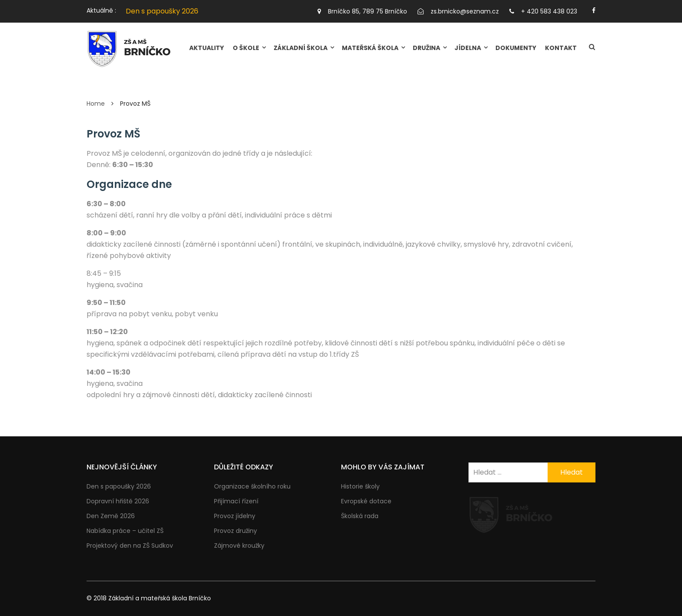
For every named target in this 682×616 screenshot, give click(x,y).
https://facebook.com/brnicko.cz (594, 10)
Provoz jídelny (235, 516)
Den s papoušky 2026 (162, 11)
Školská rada (360, 516)
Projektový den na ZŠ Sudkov (130, 546)
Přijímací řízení (236, 501)
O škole (246, 48)
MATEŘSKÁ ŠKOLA (370, 48)
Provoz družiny (236, 531)
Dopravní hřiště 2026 (118, 501)
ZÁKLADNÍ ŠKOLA (301, 48)
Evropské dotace (366, 501)
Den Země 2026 (111, 516)
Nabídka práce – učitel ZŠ (125, 531)
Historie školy (360, 486)
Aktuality (207, 48)
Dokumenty (516, 48)
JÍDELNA (468, 48)
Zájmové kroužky (239, 546)
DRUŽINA (426, 48)
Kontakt (561, 48)
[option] (212, 11)
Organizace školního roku (252, 486)
